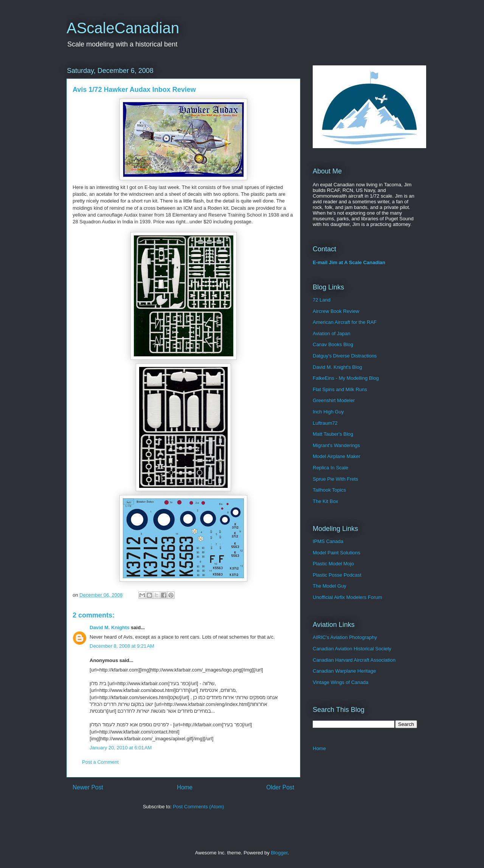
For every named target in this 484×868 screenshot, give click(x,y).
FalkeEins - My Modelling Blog (346, 378)
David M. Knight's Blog (337, 367)
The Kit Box (325, 501)
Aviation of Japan (332, 333)
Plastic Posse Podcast (337, 575)
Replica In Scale (330, 468)
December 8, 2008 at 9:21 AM (122, 646)
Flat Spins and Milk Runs (340, 389)
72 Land (322, 300)
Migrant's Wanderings (336, 445)
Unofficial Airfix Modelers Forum (347, 597)
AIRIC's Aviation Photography (345, 637)
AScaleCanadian (123, 28)
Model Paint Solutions (337, 553)
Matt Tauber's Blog (333, 434)
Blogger (279, 853)
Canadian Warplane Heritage (344, 671)
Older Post (280, 787)
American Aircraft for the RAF (345, 322)
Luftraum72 (325, 423)
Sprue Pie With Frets (335, 479)
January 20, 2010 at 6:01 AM (121, 748)
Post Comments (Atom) (198, 807)
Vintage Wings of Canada (341, 682)
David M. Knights (109, 627)
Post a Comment (100, 762)
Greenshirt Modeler (334, 400)
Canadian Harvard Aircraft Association (354, 660)
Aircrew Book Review (336, 311)
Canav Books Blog (333, 344)
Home (185, 787)
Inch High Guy (328, 412)
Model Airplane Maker (337, 456)
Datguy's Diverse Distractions (345, 356)
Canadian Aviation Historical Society (352, 649)
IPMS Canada (328, 541)
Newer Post (88, 787)
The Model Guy (330, 586)
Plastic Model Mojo (333, 564)
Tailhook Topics (329, 490)
